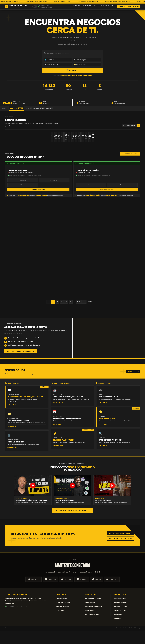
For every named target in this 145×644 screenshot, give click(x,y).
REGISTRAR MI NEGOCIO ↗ (120, 546)
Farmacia (64, 75)
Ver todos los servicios (93, 612)
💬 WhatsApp (54, 193)
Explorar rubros (61, 612)
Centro (50, 108)
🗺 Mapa (23, 198)
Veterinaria (87, 75)
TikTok (96, 592)
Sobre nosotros (120, 612)
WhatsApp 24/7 (91, 616)
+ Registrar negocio (129, 6)
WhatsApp (112, 592)
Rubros (76, 6)
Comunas (87, 6)
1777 (79, 315)
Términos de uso (120, 624)
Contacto (118, 632)
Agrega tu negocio (121, 616)
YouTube (66, 592)
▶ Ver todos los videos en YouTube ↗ (73, 524)
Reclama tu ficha (120, 620)
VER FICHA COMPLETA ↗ (38, 203)
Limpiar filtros (129, 126)
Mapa (96, 6)
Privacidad (118, 628)
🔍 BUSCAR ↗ (72, 70)
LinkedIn (82, 592)
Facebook (50, 592)
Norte (35, 108)
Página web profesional (94, 620)
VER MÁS (131, 385)
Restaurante (73, 75)
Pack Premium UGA (92, 628)
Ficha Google (90, 624)
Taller (80, 75)
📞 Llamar (23, 193)
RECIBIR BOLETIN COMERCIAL (120, 552)
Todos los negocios (130, 167)
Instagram (33, 592)
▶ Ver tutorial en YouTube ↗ (20, 365)
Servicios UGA (108, 6)
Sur (65, 108)
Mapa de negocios (62, 620)
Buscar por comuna (63, 616)
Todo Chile (19, 108)
